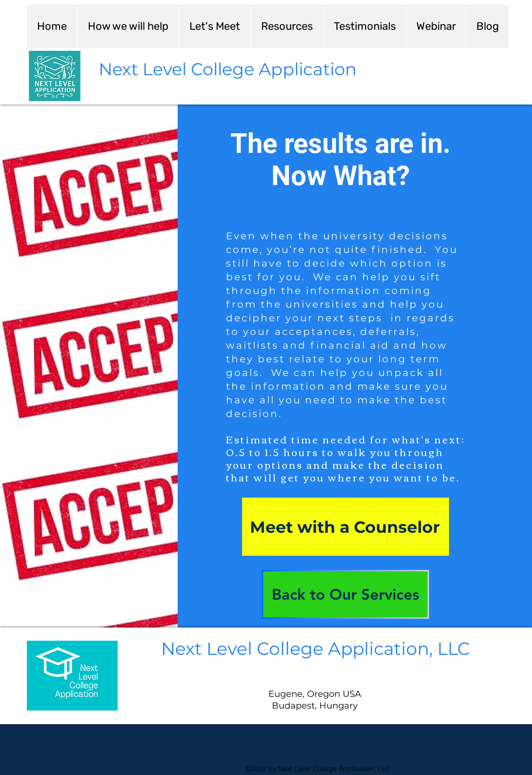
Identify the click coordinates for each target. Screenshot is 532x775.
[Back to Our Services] (345, 594)
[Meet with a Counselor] (346, 527)
